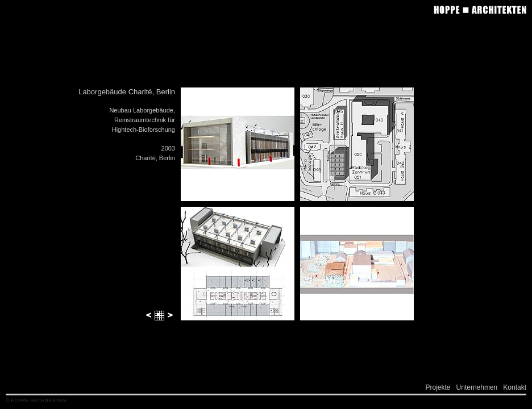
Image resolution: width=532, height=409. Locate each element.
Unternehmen (477, 387)
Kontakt (515, 387)
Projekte (438, 387)
